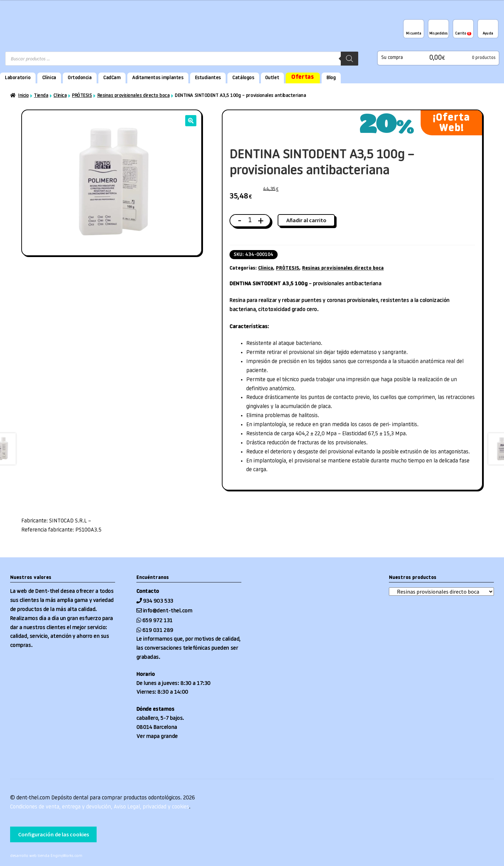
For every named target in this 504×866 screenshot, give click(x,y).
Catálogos (243, 78)
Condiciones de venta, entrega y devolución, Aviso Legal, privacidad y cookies (100, 807)
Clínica (49, 78)
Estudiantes (208, 78)
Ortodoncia (80, 78)
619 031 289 (158, 631)
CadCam (112, 78)
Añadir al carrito (306, 220)
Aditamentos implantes (158, 78)
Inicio (23, 96)
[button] (191, 121)
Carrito (463, 33)
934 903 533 (159, 601)
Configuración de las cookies (54, 834)
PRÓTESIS (82, 96)
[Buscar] (349, 59)
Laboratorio (18, 78)
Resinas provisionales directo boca (134, 96)
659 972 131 (157, 621)
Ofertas (302, 77)
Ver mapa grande (157, 737)
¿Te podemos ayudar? (488, 29)
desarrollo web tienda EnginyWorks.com (46, 856)
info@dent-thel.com (168, 611)
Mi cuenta (413, 33)
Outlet (272, 78)
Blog (331, 78)
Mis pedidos (438, 33)
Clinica (60, 96)
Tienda (41, 96)
